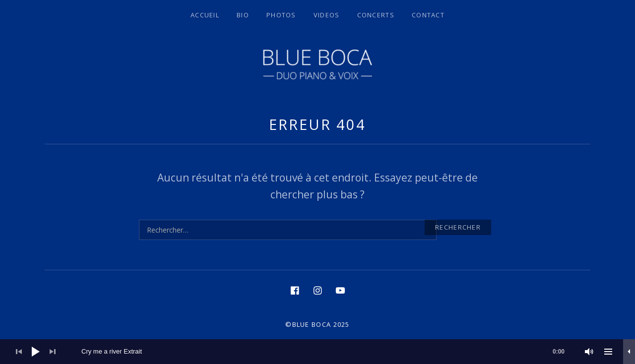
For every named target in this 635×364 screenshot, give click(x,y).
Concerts (376, 15)
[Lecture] (36, 352)
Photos (281, 15)
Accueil (205, 15)
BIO (243, 15)
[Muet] (589, 352)
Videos (327, 15)
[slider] (328, 352)
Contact (428, 15)
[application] (317, 352)
